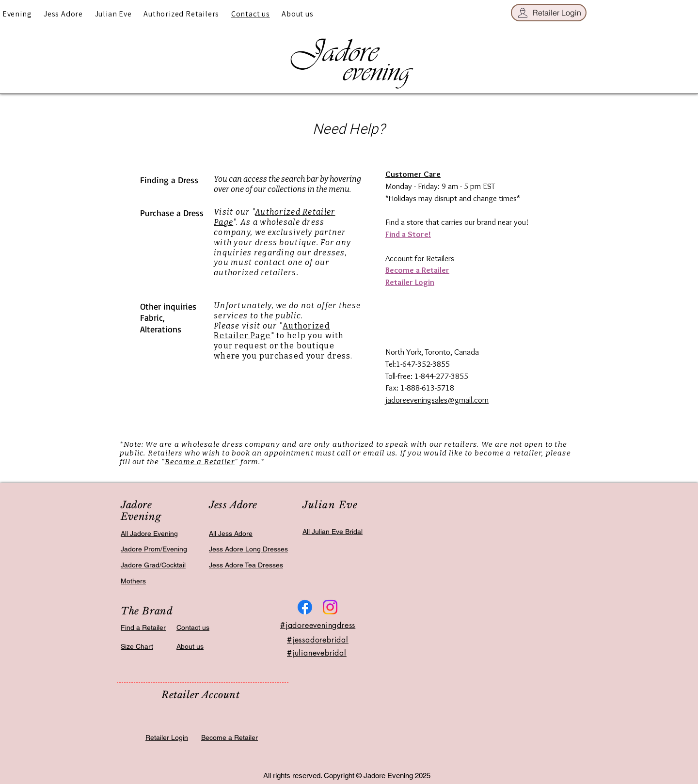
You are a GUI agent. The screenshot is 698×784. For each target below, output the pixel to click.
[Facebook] (305, 607)
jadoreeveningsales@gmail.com (437, 400)
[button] (63, 14)
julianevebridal (319, 653)
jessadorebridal (320, 640)
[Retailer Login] (549, 13)
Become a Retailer (200, 462)
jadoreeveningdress (320, 625)
